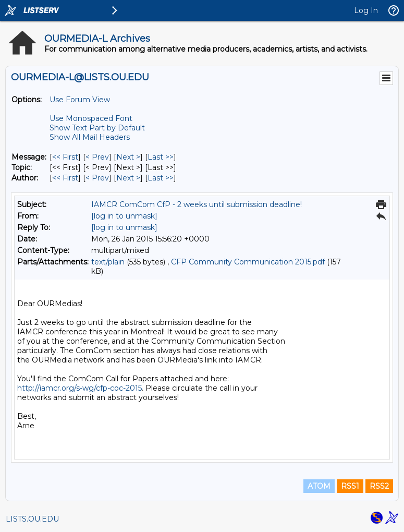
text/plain (108, 262)
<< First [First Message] (65, 157)
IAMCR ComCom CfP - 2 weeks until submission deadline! (197, 204)
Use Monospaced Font (91, 118)
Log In (366, 10)
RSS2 (379, 486)
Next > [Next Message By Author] (128, 178)
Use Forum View (80, 100)
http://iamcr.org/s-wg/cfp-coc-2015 (79, 388)
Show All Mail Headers (90, 137)
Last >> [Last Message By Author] (161, 178)
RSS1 (350, 486)
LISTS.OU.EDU (32, 519)
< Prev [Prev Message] (97, 157)
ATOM (319, 486)
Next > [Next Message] (128, 157)
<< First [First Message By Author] (65, 178)
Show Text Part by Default (97, 128)
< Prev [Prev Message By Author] (97, 178)
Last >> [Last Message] (161, 157)
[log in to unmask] (124, 216)
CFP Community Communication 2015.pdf (248, 262)
